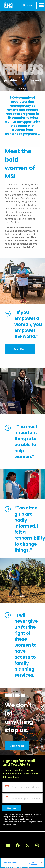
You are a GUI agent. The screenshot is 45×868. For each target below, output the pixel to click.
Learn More (17, 746)
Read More (20, 349)
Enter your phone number (26, 799)
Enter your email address (26, 787)
